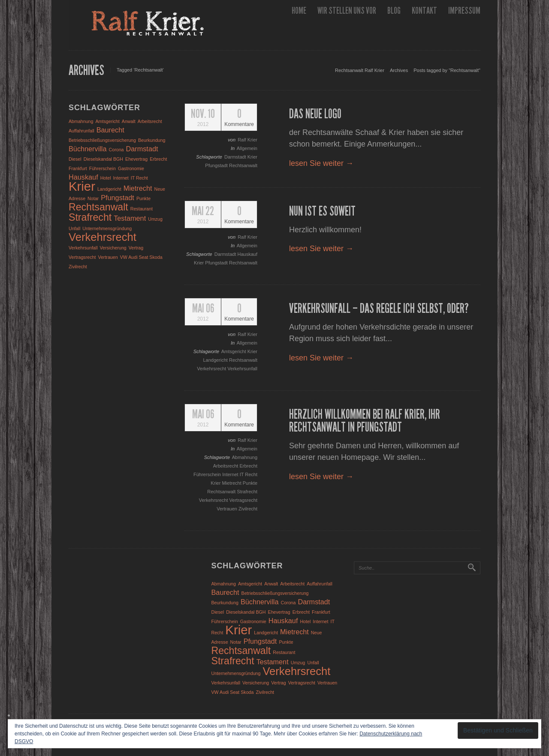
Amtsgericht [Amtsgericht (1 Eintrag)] (108, 121)
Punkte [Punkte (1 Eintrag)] (143, 198)
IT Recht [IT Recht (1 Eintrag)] (139, 178)
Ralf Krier (247, 140)
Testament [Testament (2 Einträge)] (130, 218)
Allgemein (247, 148)
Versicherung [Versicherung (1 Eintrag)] (113, 248)
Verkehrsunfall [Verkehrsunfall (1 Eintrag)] (83, 248)
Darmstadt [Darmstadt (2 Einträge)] (142, 149)
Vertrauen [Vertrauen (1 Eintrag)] (108, 257)
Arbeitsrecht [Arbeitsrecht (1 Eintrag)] (150, 121)
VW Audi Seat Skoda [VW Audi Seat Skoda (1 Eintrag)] (141, 257)
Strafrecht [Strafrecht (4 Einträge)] (90, 217)
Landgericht (216, 360)
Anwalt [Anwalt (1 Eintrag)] (129, 121)
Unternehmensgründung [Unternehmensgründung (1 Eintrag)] (107, 228)
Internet (231, 474)
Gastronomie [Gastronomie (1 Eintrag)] (131, 168)
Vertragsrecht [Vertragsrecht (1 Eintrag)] (82, 257)
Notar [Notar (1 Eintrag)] (93, 198)
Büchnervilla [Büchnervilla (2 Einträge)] (88, 149)
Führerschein (208, 474)
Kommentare (239, 118)
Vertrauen (228, 509)
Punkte (250, 483)
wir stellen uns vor (347, 10)
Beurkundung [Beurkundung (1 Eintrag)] (152, 140)
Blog (394, 10)
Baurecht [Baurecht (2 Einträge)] (110, 130)
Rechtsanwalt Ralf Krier (360, 70)
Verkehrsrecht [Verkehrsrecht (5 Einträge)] (103, 237)
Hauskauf (247, 254)
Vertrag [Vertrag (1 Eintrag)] (136, 248)
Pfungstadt (217, 165)
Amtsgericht (234, 351)
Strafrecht (247, 492)
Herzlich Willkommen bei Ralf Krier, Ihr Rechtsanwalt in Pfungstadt (365, 421)
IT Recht (249, 474)
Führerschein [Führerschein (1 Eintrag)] (103, 168)
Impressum (464, 10)
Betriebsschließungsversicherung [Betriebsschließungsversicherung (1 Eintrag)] (102, 140)
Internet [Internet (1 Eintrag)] (121, 178)
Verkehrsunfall (242, 369)
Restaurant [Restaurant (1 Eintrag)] (142, 209)
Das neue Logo (315, 114)
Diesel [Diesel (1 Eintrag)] (75, 159)
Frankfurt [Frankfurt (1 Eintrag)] (78, 168)
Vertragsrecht (243, 500)
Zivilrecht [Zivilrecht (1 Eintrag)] (78, 267)
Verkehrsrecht (212, 369)
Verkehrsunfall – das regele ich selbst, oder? (379, 309)
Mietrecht (232, 483)
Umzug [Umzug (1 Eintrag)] (155, 219)
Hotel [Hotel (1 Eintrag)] (106, 178)
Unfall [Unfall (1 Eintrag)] (74, 228)
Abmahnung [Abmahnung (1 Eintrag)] (81, 121)
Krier (252, 157)
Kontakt (424, 10)
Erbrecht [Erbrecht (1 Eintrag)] (158, 159)
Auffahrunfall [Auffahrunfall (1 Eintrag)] (81, 131)
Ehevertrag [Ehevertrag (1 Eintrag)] (136, 159)
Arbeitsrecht (226, 466)
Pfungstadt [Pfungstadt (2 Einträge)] (118, 198)
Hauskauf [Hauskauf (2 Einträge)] (83, 177)
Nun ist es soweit (322, 211)
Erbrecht (248, 466)
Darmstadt (236, 157)
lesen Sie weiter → (321, 163)
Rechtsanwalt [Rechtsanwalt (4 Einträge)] (98, 207)
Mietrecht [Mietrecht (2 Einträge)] (138, 188)
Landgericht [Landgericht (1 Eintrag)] (109, 189)
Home (299, 10)
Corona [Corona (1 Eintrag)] (116, 150)
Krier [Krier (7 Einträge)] (82, 186)
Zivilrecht (248, 509)
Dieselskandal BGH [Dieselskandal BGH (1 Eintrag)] (103, 159)
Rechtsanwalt (243, 165)
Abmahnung (245, 457)
